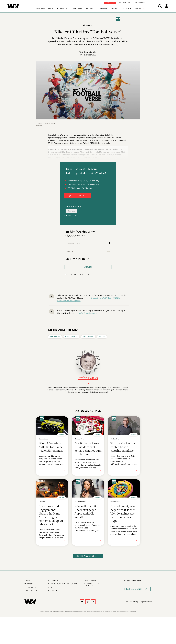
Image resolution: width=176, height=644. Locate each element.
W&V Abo (110, 3)
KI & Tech (91, 9)
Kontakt (29, 581)
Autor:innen (31, 590)
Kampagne (55, 337)
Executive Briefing (45, 9)
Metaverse (88, 337)
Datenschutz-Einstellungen (63, 584)
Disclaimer (30, 587)
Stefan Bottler (90, 52)
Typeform (71, 211)
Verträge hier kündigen (92, 585)
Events (114, 9)
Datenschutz (55, 581)
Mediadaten (91, 581)
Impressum (30, 584)
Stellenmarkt (125, 3)
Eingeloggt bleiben (79, 275)
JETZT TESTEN (78, 196)
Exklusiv (139, 9)
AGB (50, 587)
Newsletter (140, 3)
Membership (71, 337)
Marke (102, 337)
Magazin (127, 9)
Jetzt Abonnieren (136, 589)
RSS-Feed (53, 590)
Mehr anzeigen (88, 556)
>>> (77, 313)
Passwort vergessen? (77, 259)
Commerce (78, 9)
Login (88, 267)
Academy (103, 9)
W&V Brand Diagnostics (89, 313)
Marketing (62, 9)
